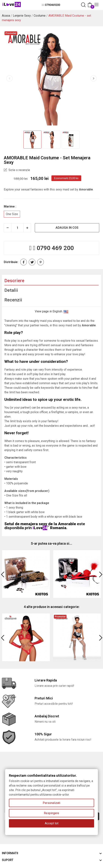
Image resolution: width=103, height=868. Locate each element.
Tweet (32, 262)
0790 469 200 (55, 248)
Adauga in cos (67, 228)
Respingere (51, 813)
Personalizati (51, 803)
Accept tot (52, 823)
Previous (9, 78)
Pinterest (41, 262)
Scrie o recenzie (19, 170)
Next (94, 78)
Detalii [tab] (11, 290)
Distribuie (24, 262)
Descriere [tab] (14, 281)
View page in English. (51, 311)
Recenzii (13, 300)
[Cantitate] (17, 228)
